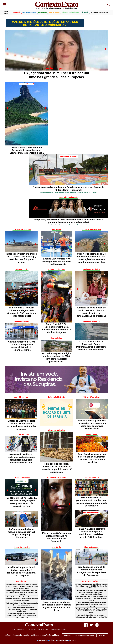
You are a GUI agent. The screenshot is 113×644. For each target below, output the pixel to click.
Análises (51, 640)
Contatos (21, 629)
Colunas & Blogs (55, 12)
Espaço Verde (43, 12)
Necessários (42, 640)
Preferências (61, 640)
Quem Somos (6, 13)
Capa (13, 629)
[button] (8, 63)
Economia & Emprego (30, 12)
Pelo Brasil (17, 12)
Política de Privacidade (58, 629)
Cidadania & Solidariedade (71, 12)
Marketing (72, 640)
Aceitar (67, 635)
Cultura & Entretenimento (100, 12)
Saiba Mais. (54, 635)
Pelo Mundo (85, 12)
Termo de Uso (43, 629)
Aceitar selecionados (85, 635)
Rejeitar (102, 635)
